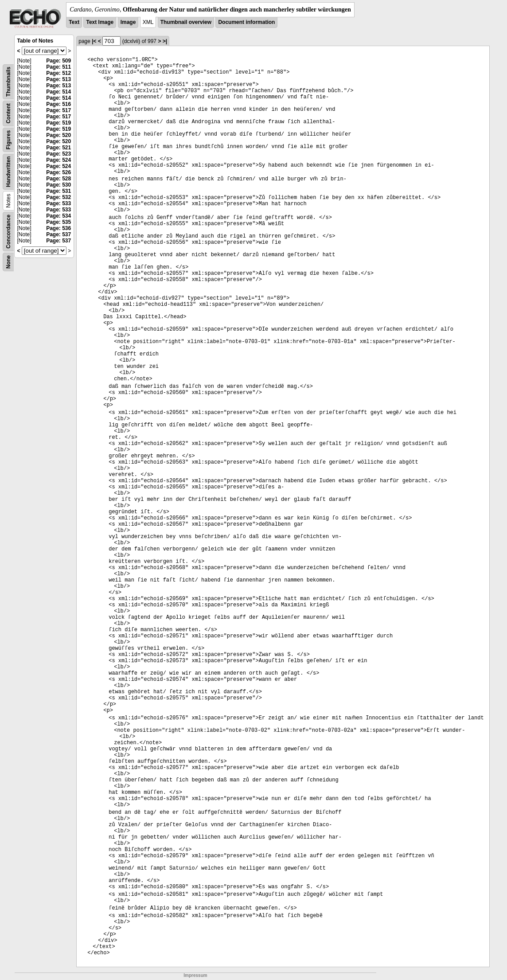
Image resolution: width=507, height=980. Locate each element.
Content (8, 113)
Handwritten (8, 172)
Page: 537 (58, 234)
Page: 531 (58, 191)
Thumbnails (8, 82)
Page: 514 (58, 92)
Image (128, 22)
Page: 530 (58, 185)
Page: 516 (58, 104)
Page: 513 (58, 79)
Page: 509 (58, 61)
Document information (246, 22)
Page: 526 (58, 172)
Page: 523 (58, 154)
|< (94, 41)
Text (74, 22)
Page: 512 (58, 73)
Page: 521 (58, 148)
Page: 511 (58, 67)
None (8, 262)
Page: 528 (58, 179)
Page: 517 (58, 110)
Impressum (195, 975)
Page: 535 (58, 222)
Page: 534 (58, 216)
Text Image (100, 22)
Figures (8, 140)
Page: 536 (58, 228)
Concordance (8, 232)
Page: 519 (58, 123)
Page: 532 (58, 197)
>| (165, 41)
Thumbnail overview (186, 22)
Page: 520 (58, 135)
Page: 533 (58, 203)
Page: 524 (58, 160)
